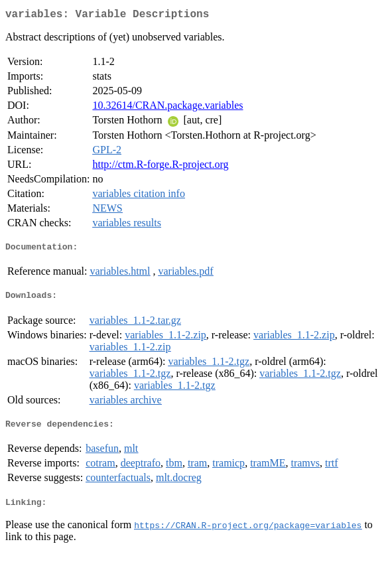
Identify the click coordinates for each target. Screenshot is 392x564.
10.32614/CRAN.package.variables (167, 108)
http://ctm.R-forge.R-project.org (160, 167)
